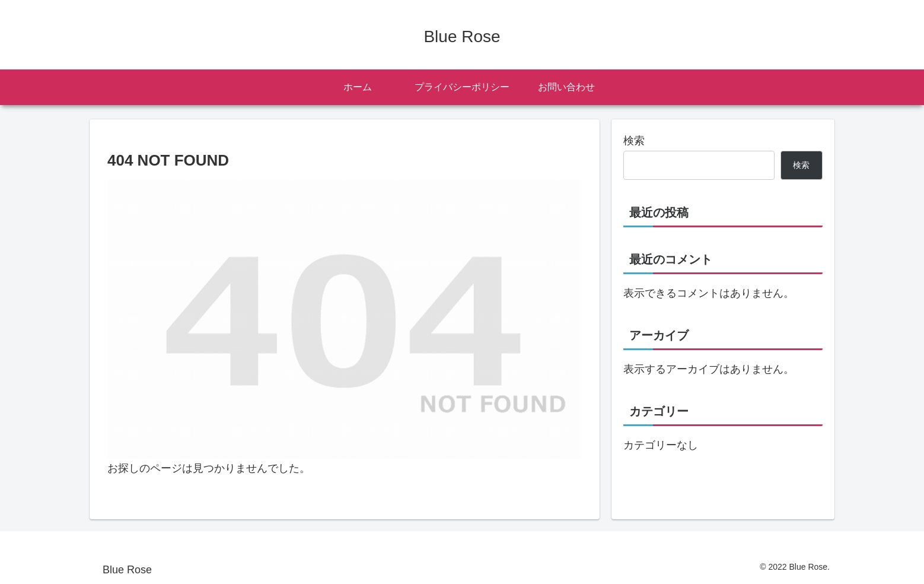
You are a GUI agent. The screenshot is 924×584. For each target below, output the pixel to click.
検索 (634, 141)
